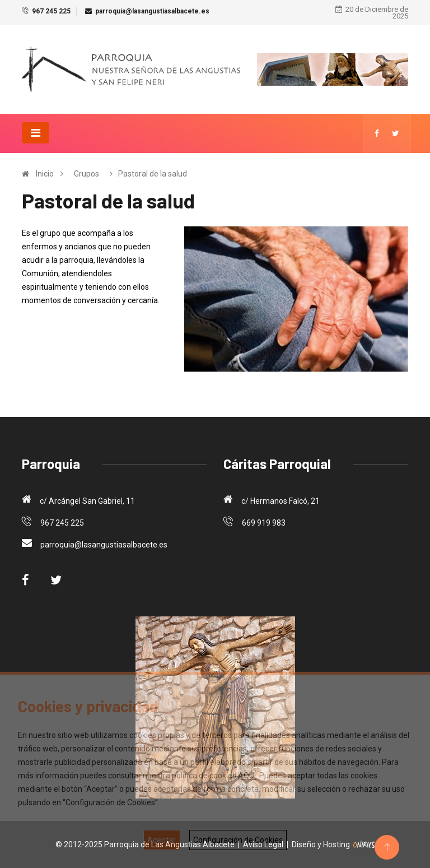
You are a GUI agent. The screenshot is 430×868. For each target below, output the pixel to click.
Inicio (45, 174)
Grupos (87, 174)
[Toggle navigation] (36, 133)
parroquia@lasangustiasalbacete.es (152, 11)
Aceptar (162, 840)
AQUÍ (247, 776)
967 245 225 (51, 11)
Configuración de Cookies (238, 840)
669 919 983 (264, 523)
